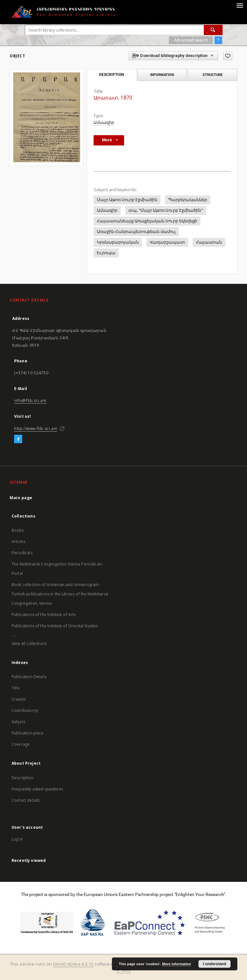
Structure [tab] (213, 75)
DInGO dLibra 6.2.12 (73, 964)
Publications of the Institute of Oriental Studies (55, 626)
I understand (215, 964)
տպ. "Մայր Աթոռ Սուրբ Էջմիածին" (166, 210)
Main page (21, 498)
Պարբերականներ (188, 200)
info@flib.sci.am (30, 401)
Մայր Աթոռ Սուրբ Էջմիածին (127, 200)
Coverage (21, 744)
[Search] (213, 30)
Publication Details (29, 677)
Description (23, 778)
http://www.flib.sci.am (36, 429)
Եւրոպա (106, 253)
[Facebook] (18, 439)
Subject (18, 722)
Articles (18, 541)
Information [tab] (162, 75)
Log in (17, 839)
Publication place (28, 733)
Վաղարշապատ (167, 242)
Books (18, 530)
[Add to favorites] (228, 56)
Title (16, 688)
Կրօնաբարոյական (118, 242)
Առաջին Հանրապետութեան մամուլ (136, 232)
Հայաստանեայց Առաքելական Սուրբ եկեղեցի (147, 221)
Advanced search (191, 40)
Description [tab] (111, 75)
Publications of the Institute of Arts (44, 615)
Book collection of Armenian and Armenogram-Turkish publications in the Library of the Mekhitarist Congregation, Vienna (60, 594)
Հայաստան (209, 242)
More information (177, 964)
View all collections (29, 644)
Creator (19, 699)
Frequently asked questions (37, 789)
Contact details (26, 800)
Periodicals (22, 553)
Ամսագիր (104, 122)
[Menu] (240, 5)
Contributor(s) (25, 710)
